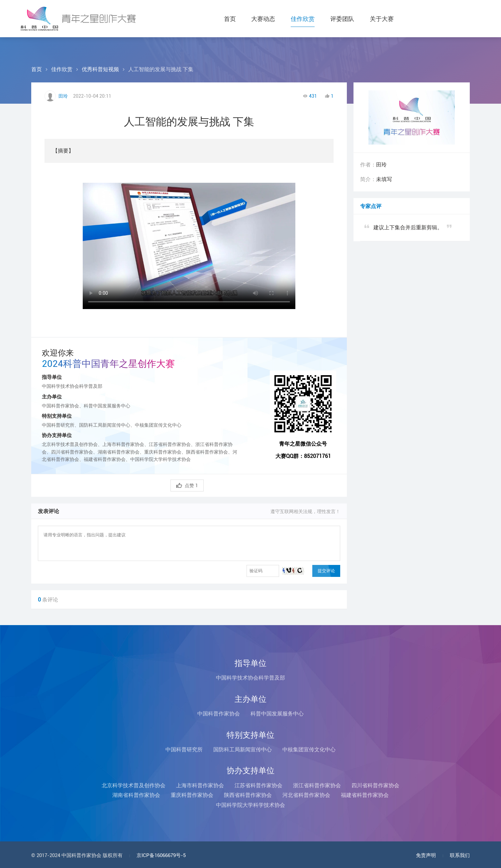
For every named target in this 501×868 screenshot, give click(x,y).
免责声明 (426, 855)
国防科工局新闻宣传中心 (243, 750)
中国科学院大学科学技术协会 (250, 805)
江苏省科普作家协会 (258, 785)
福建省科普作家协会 (365, 795)
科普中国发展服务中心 (277, 714)
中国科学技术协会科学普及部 (250, 678)
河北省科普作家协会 (306, 795)
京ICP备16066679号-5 (161, 855)
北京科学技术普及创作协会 (134, 785)
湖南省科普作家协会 (136, 795)
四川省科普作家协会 (375, 785)
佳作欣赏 (303, 19)
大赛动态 (263, 19)
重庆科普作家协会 (192, 795)
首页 (229, 19)
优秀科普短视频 (100, 69)
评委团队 (343, 19)
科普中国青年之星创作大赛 (79, 19)
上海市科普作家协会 (200, 785)
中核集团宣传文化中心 (309, 750)
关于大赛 (382, 19)
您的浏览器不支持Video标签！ (189, 243)
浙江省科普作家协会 (317, 785)
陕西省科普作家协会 (248, 795)
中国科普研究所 (184, 750)
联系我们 (460, 855)
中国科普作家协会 (219, 714)
